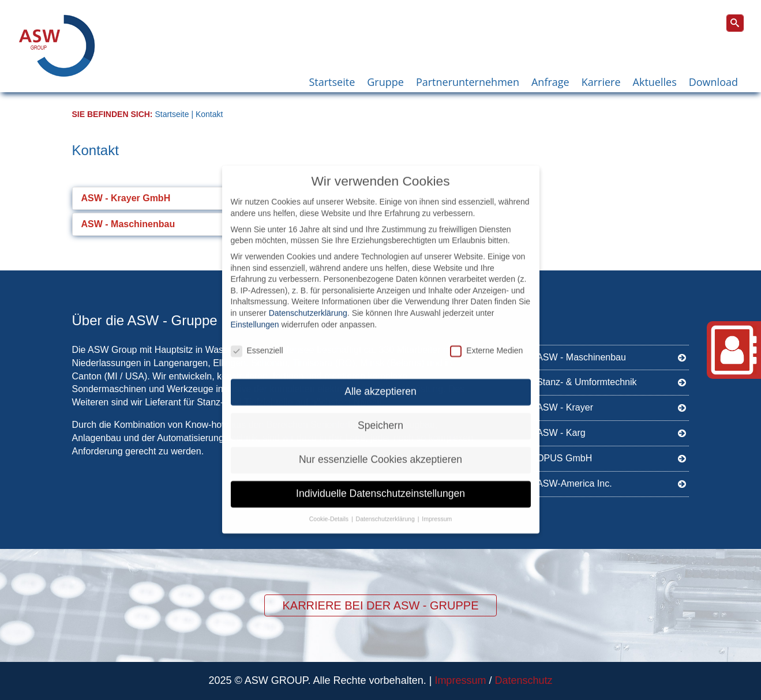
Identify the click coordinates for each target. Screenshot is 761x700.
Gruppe (385, 82)
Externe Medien (486, 341)
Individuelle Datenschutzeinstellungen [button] (380, 484)
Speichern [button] (380, 416)
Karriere (601, 82)
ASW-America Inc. (611, 483)
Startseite (332, 82)
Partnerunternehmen (468, 82)
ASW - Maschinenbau (611, 357)
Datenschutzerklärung (308, 303)
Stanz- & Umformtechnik (611, 381)
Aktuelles (655, 82)
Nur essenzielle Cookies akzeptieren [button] (380, 450)
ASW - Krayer (611, 407)
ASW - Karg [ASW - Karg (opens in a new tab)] (611, 432)
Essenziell (257, 341)
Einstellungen (255, 314)
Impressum (460, 680)
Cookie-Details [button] (330, 509)
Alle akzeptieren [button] (380, 382)
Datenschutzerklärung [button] (386, 509)
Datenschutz (523, 680)
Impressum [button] (437, 509)
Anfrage (550, 82)
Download (713, 82)
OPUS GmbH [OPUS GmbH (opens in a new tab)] (611, 458)
